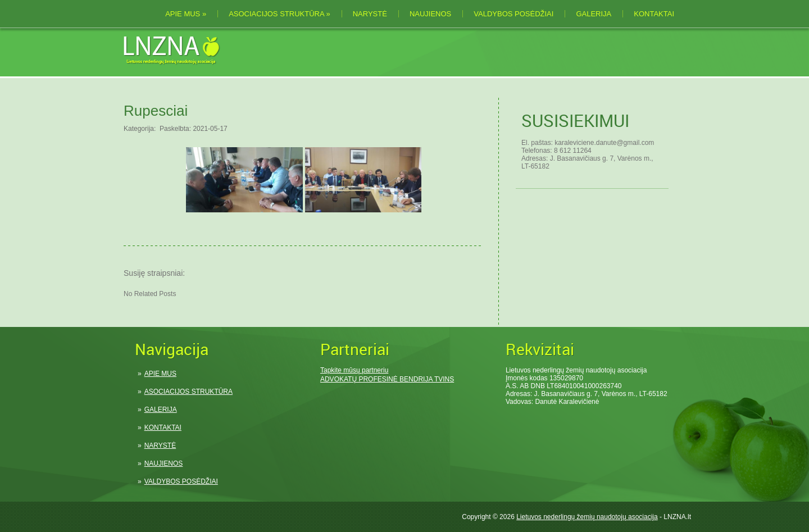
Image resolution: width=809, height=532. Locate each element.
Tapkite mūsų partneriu (354, 370)
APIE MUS (186, 14)
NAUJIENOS (430, 14)
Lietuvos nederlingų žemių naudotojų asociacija (587, 517)
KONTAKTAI (654, 14)
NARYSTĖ (370, 14)
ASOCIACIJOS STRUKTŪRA (279, 14)
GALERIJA (594, 14)
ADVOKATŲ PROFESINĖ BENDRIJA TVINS (387, 379)
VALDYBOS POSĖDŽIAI (513, 14)
